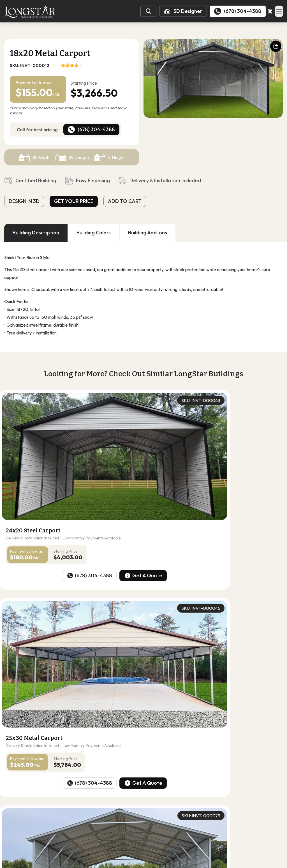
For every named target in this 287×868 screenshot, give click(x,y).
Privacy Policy (137, 863)
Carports (67, 816)
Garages (91, 816)
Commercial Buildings (177, 816)
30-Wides (104, 802)
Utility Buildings (131, 824)
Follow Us (25, 823)
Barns (112, 816)
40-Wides (131, 802)
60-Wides (185, 802)
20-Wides (77, 802)
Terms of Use (169, 863)
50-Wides (158, 802)
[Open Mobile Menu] (277, 11)
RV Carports (137, 816)
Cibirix (208, 863)
